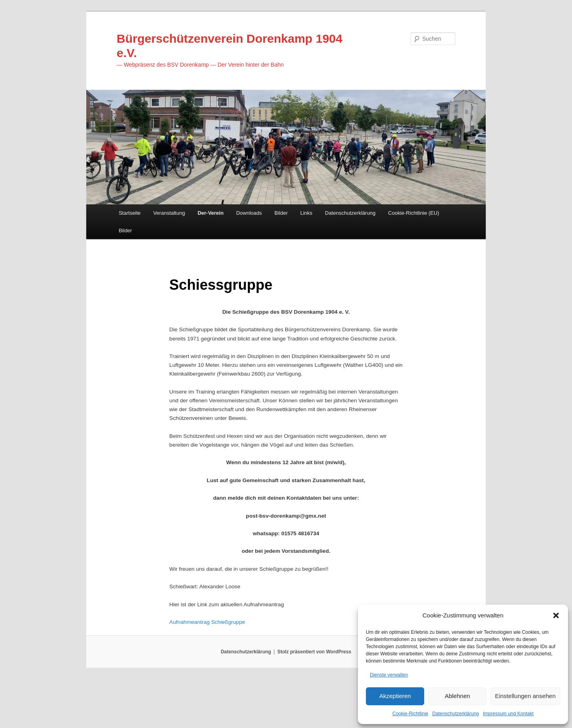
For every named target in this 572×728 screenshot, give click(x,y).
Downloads (249, 216)
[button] (556, 614)
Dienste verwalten (389, 674)
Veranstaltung (169, 216)
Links (306, 216)
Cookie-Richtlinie (410, 714)
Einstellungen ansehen (525, 695)
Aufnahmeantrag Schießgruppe (211, 669)
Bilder (281, 216)
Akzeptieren (395, 695)
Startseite (130, 216)
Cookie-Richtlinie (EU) (414, 216)
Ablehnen (457, 695)
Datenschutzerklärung (456, 714)
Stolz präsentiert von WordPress (314, 700)
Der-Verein (211, 216)
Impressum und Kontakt (508, 714)
